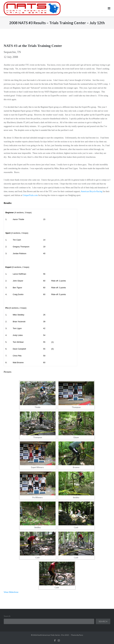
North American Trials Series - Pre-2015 (53, 635)
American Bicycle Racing (92, 191)
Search (7, 616)
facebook (55, 640)
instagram (59, 640)
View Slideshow (11, 592)
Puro (81, 635)
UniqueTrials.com (30, 195)
